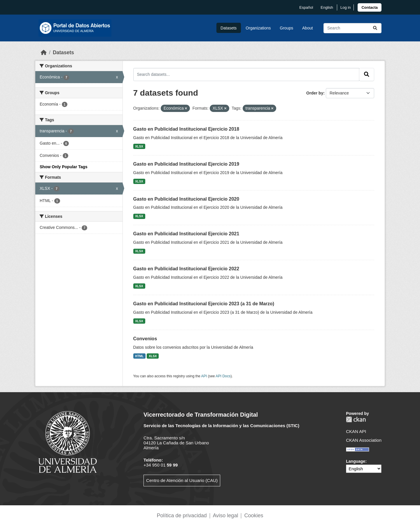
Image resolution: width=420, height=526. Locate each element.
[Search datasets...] (352, 28)
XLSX (139, 146)
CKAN (356, 419)
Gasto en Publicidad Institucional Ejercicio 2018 (186, 129)
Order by (315, 93)
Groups (286, 28)
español (306, 7)
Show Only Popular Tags (64, 167)
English (327, 7)
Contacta (370, 7)
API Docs (223, 376)
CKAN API (356, 431)
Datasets (229, 28)
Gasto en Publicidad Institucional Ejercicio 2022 (186, 269)
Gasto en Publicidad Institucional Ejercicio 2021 (186, 234)
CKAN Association (364, 440)
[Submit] (375, 28)
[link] (370, 7)
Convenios (145, 339)
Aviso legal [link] (226, 516)
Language (356, 461)
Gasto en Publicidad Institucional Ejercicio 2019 (186, 164)
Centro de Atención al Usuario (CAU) (182, 480)
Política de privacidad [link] (182, 516)
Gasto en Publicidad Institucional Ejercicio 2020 (186, 199)
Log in (345, 7)
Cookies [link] (254, 516)
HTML (139, 356)
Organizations (258, 28)
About (308, 28)
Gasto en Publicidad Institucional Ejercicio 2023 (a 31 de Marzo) (204, 304)
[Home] (44, 52)
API (204, 376)
